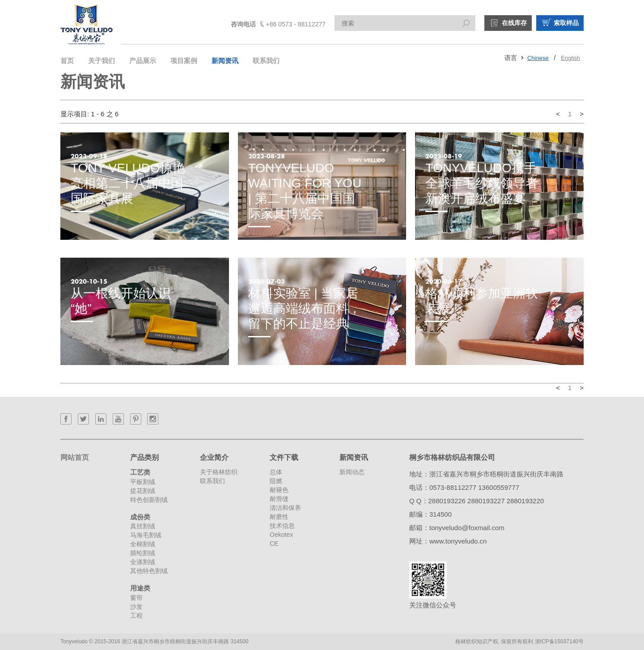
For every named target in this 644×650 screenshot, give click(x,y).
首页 (67, 60)
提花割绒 (143, 491)
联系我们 (266, 60)
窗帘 (136, 598)
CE (274, 544)
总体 (276, 472)
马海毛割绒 (146, 535)
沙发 (136, 607)
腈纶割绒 (143, 553)
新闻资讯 (225, 60)
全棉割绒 (143, 544)
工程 (136, 616)
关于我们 (102, 60)
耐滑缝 (279, 499)
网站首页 (75, 457)
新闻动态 (352, 472)
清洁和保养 (285, 508)
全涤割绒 (143, 562)
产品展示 (143, 60)
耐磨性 (279, 517)
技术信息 (282, 526)
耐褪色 (279, 490)
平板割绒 (143, 482)
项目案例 (184, 60)
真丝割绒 (143, 526)
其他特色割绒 (149, 571)
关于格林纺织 (219, 472)
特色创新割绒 (149, 500)
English (570, 58)
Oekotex (281, 535)
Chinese (538, 58)
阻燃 (276, 481)
